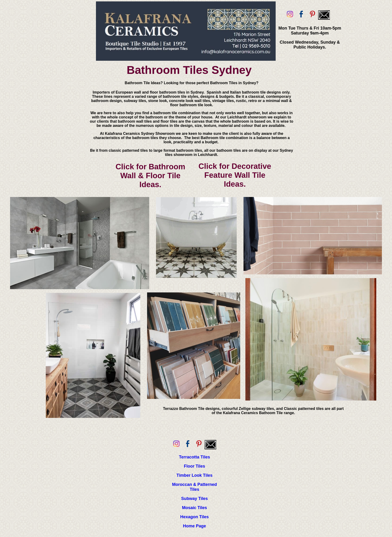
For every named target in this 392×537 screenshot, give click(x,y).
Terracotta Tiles (194, 457)
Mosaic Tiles (195, 508)
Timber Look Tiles (194, 475)
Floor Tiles (195, 466)
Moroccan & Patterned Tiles (194, 487)
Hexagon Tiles (194, 517)
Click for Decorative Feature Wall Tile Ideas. (235, 175)
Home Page (194, 526)
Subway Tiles (194, 499)
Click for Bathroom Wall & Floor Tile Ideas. (150, 176)
